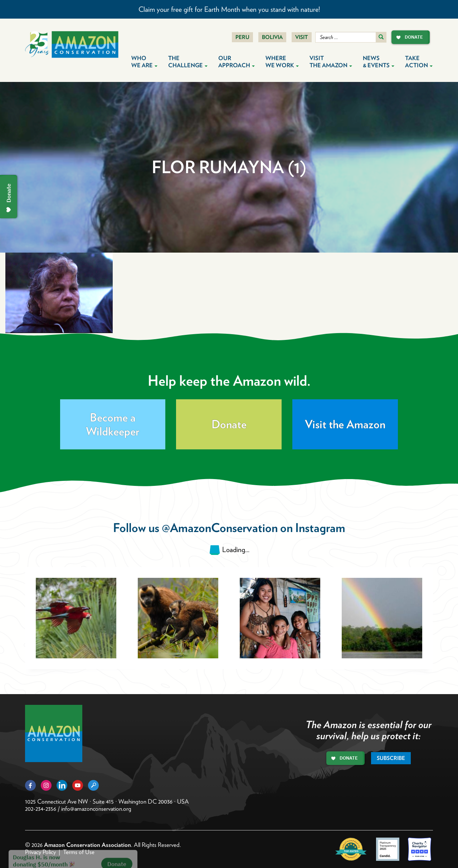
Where (282, 62)
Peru (242, 37)
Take (419, 62)
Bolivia (272, 37)
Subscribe (391, 758)
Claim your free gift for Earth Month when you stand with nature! (229, 9)
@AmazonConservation (220, 528)
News (379, 62)
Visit (302, 37)
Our (237, 62)
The (188, 62)
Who (144, 62)
